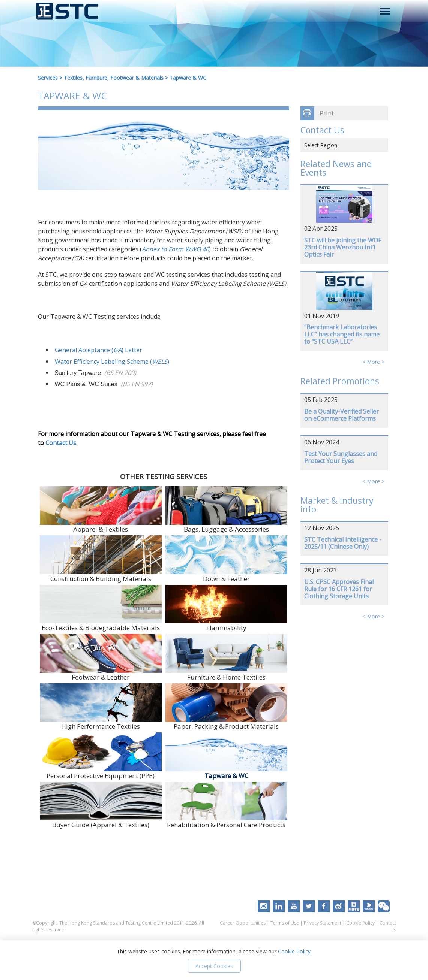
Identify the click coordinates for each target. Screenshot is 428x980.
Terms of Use (285, 923)
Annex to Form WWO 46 (175, 249)
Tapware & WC (188, 78)
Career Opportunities (243, 923)
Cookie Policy (360, 923)
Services (48, 78)
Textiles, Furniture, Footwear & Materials (114, 78)
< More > (373, 362)
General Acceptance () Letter (98, 350)
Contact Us (61, 443)
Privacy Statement (323, 923)
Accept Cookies (214, 966)
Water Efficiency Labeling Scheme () (112, 362)
